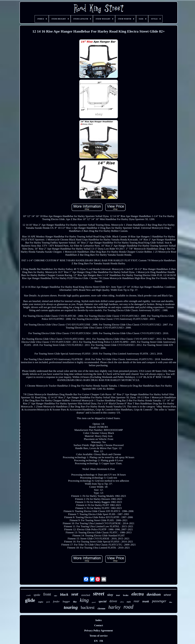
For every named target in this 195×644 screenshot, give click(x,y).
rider (56, 596)
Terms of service (99, 636)
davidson (154, 594)
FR (101, 641)
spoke (37, 595)
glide (30, 600)
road (129, 607)
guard (94, 602)
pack (48, 602)
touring (71, 607)
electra (138, 594)
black (64, 594)
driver (113, 601)
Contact (99, 625)
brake (126, 595)
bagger (66, 601)
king (84, 600)
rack (129, 602)
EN (96, 641)
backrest (88, 608)
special (102, 601)
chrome (101, 608)
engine (41, 602)
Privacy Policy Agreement (99, 631)
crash (28, 595)
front (47, 594)
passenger (159, 601)
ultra (122, 602)
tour (118, 595)
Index (99, 620)
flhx (171, 602)
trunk (146, 601)
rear (137, 601)
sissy (110, 595)
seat (75, 594)
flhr (75, 602)
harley (114, 607)
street (99, 594)
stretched (86, 595)
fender (56, 601)
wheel (167, 595)
